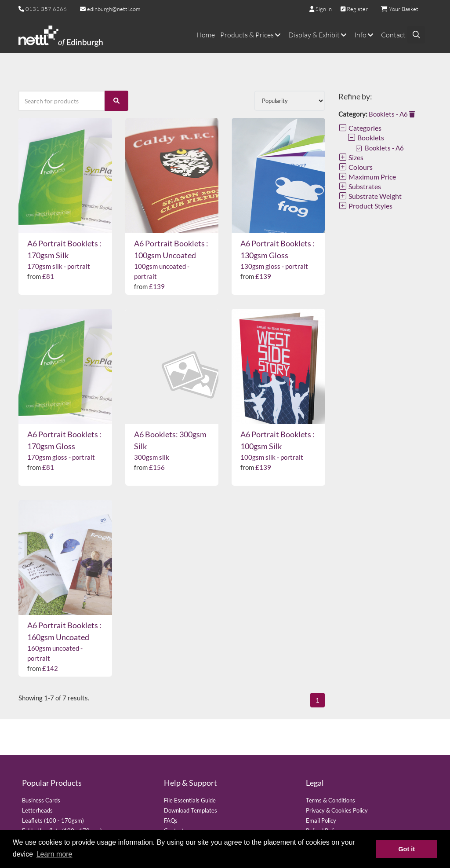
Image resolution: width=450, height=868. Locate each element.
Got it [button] (406, 849)
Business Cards (41, 800)
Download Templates (191, 810)
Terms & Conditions (330, 800)
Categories (360, 128)
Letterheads (37, 810)
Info (365, 35)
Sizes (351, 157)
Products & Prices (252, 35)
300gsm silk (152, 457)
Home (206, 35)
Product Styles (365, 206)
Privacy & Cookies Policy (337, 810)
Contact (393, 35)
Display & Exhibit (319, 35)
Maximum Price (367, 177)
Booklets (366, 137)
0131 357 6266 (46, 9)
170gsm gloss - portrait (61, 457)
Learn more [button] (54, 854)
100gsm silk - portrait (272, 457)
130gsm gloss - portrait (274, 266)
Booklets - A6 (392, 114)
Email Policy (321, 820)
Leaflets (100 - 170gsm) (53, 820)
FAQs (171, 820)
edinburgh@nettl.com (110, 9)
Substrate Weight (370, 196)
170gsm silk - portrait (59, 266)
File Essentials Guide (190, 800)
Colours (356, 167)
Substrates (360, 186)
